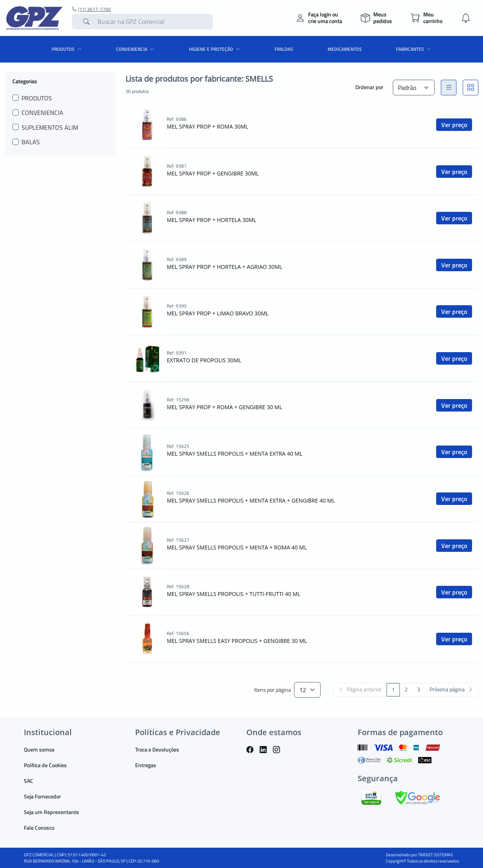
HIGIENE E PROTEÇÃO (216, 49)
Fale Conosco (39, 828)
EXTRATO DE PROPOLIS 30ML (204, 360)
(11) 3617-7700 (91, 9)
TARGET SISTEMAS (436, 855)
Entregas (146, 765)
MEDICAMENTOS (345, 49)
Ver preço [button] (454, 125)
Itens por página (273, 690)
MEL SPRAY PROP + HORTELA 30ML (211, 220)
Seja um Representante (51, 812)
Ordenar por (369, 87)
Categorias (25, 81)
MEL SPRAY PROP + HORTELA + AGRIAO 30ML (225, 267)
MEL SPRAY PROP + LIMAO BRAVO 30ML (218, 313)
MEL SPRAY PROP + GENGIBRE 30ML (213, 173)
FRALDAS (284, 49)
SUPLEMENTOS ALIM (50, 127)
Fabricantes (414, 49)
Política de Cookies (45, 765)
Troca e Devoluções (157, 749)
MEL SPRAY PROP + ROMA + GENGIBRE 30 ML (225, 407)
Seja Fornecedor (42, 796)
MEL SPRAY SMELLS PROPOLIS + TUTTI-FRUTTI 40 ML (233, 594)
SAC (29, 781)
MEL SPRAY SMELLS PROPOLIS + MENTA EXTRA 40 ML (234, 454)
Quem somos (39, 749)
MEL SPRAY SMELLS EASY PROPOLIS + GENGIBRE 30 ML (237, 641)
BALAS (31, 142)
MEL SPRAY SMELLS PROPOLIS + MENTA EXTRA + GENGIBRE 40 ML (251, 500)
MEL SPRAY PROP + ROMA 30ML (208, 126)
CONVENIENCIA (136, 49)
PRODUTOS (68, 49)
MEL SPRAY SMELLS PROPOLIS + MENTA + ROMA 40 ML (237, 547)
